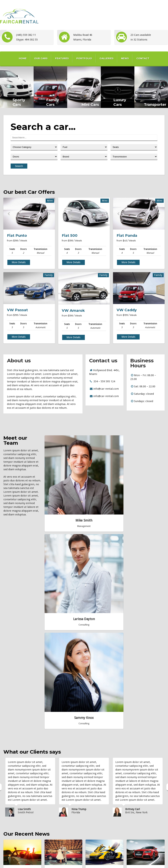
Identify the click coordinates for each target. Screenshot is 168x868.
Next (50, 214)
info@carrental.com (141, 825)
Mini (92, 814)
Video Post (54, 841)
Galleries (107, 58)
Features (62, 58)
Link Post (53, 832)
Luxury (93, 806)
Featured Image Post (60, 814)
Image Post (141, 660)
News (125, 58)
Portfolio (84, 58)
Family (93, 797)
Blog (97, 862)
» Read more (15, 676)
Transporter (96, 832)
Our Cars (41, 58)
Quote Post (58, 660)
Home (23, 58)
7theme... (135, 832)
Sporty (93, 823)
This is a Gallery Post (59, 797)
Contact (143, 58)
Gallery (87, 862)
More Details (19, 262)
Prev (9, 214)
